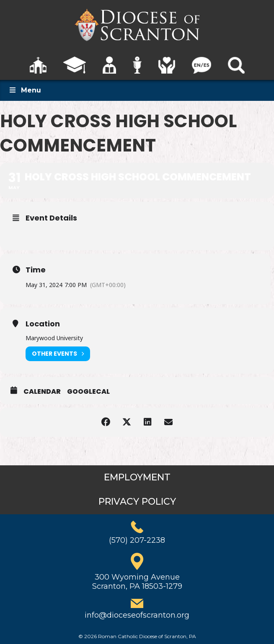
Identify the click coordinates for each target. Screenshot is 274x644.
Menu (25, 90)
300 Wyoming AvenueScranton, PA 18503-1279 (137, 582)
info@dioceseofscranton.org (137, 615)
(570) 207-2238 (137, 540)
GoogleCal (88, 392)
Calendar (42, 392)
